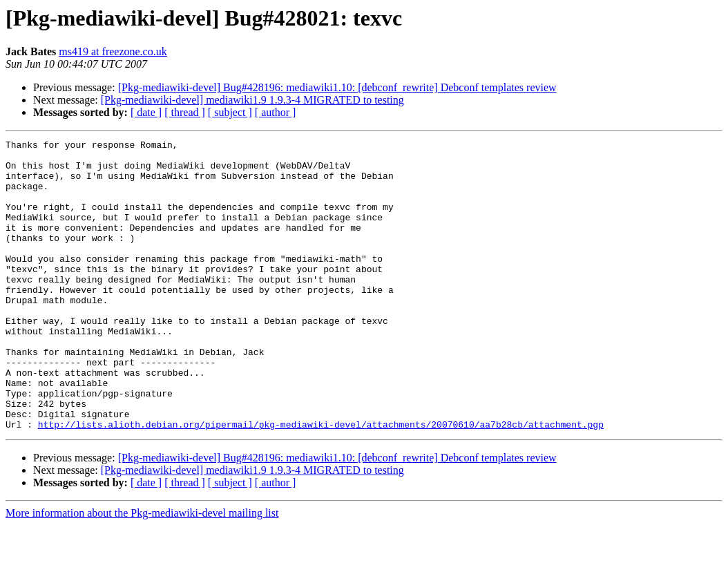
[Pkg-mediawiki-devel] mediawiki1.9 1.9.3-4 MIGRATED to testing (252, 100)
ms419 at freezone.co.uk (113, 51)
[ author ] (276, 112)
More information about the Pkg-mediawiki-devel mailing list (142, 571)
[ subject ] (230, 112)
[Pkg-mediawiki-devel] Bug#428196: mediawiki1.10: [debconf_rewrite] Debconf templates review (337, 87)
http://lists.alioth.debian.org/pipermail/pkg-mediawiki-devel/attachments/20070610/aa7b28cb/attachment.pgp (321, 482)
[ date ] (146, 112)
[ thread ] (185, 112)
